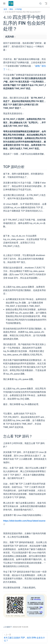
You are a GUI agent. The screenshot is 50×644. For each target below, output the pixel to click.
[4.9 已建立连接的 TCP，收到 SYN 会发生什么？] (25, 637)
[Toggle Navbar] (46, 3)
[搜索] (41, 3)
